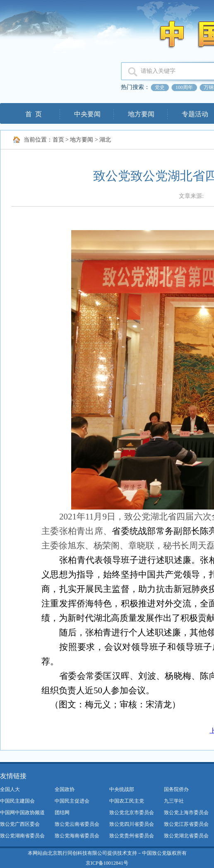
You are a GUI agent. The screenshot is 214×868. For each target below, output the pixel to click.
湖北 (105, 140)
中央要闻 (87, 114)
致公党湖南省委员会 (22, 836)
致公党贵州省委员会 (132, 836)
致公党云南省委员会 (77, 824)
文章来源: (192, 196)
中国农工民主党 (127, 801)
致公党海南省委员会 (77, 836)
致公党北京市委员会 (132, 813)
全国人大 (10, 789)
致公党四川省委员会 (132, 824)
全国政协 (65, 789)
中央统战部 (122, 789)
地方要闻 (141, 114)
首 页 (34, 114)
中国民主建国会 (17, 801)
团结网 (62, 813)
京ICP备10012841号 (107, 863)
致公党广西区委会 (20, 824)
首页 (58, 140)
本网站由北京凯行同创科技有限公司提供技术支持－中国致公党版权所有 (107, 853)
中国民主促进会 (72, 801)
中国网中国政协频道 (22, 813)
